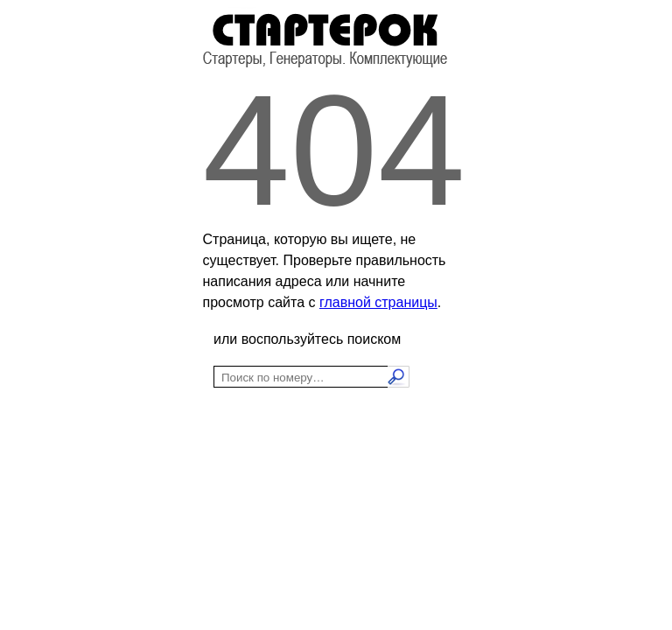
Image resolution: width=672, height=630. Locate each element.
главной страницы (378, 302)
